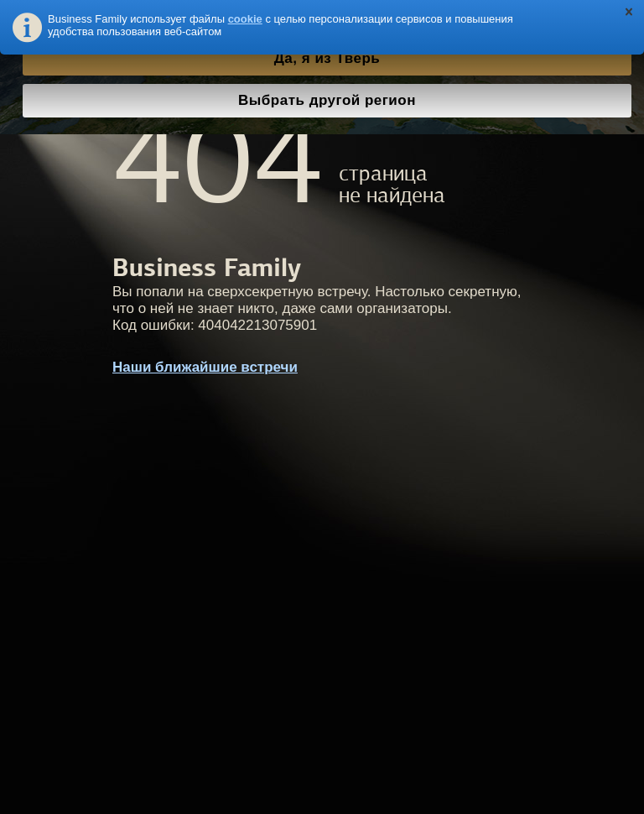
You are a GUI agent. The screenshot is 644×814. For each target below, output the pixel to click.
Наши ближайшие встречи (205, 367)
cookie (245, 19)
